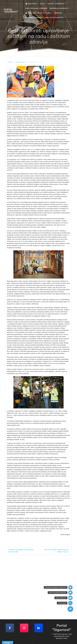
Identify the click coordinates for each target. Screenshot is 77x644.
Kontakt (58, 13)
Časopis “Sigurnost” (56, 4)
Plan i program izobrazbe (36, 8)
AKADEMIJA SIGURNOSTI (59, 8)
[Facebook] (10, 628)
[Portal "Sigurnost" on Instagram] (24, 628)
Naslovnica (31, 4)
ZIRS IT (11, 62)
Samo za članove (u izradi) (38, 13)
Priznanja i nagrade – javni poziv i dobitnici (44, 18)
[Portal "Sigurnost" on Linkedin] (39, 628)
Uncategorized (21, 62)
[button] (70, 609)
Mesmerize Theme (62, 638)
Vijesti (42, 4)
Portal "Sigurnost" (11, 11)
